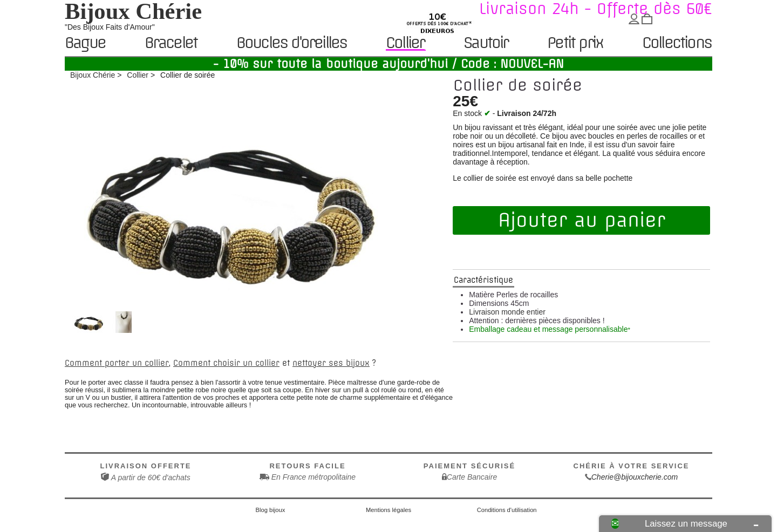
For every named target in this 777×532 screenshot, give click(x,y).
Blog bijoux (271, 510)
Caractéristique (483, 280)
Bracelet (171, 43)
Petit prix (575, 43)
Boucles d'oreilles (292, 43)
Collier (405, 43)
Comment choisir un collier (226, 363)
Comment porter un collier (117, 363)
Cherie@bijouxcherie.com (635, 477)
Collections (677, 43)
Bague (85, 43)
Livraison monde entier (507, 312)
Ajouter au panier (582, 220)
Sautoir (486, 43)
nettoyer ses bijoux (331, 363)
